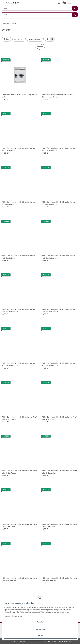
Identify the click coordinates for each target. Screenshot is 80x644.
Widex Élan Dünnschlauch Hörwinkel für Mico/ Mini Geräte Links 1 (59, 418)
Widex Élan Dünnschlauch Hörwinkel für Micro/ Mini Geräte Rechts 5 (60, 579)
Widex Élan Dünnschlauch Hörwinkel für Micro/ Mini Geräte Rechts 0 (20, 579)
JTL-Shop (68, 641)
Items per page (34, 39)
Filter (6, 39)
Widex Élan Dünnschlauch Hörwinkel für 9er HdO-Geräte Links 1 (18, 149)
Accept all (40, 622)
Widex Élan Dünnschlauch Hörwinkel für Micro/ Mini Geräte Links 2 (60, 472)
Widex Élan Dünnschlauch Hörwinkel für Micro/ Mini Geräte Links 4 (60, 526)
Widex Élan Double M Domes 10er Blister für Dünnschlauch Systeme (58, 96)
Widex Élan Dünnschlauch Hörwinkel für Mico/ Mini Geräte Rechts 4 (19, 472)
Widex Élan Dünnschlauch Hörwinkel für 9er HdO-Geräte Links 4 (58, 203)
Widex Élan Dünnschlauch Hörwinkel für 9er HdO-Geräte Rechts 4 (18, 364)
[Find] (40, 8)
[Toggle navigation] (3, 1)
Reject (40, 636)
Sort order (18, 39)
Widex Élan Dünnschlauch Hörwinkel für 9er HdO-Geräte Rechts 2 (18, 311)
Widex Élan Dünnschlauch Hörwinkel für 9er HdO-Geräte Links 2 (58, 149)
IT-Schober (54, 641)
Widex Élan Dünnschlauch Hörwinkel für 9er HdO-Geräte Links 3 (18, 203)
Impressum (8, 616)
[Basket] (70, 3)
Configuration (40, 629)
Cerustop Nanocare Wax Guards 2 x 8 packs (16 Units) (20, 96)
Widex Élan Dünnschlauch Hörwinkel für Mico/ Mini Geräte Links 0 (19, 418)
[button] (59, 3)
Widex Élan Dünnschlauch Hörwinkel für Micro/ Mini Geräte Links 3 (20, 526)
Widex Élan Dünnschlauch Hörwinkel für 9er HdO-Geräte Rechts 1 (58, 257)
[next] (76, 49)
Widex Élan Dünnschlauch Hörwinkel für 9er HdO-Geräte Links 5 (18, 257)
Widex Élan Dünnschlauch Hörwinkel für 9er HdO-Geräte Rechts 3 (58, 311)
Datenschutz (18, 616)
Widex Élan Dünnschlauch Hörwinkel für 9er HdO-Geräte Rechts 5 (58, 364)
